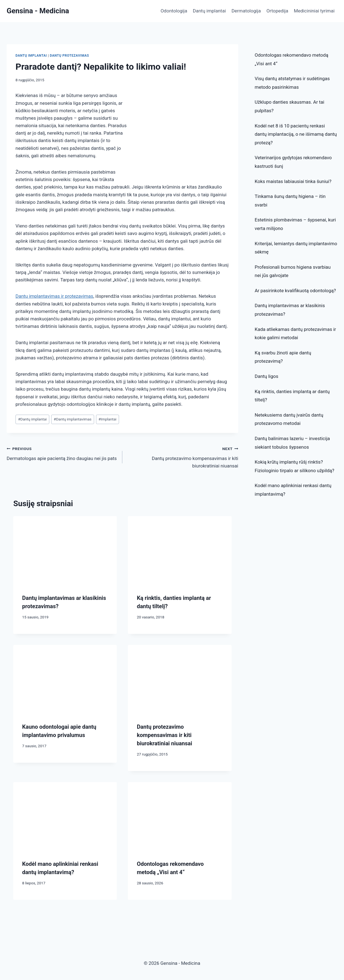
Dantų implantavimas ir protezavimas (54, 296)
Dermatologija (246, 11)
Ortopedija (277, 11)
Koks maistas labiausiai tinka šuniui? (293, 181)
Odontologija (174, 11)
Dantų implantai (209, 11)
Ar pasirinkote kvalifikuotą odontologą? (295, 291)
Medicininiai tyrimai (314, 11)
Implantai (108, 419)
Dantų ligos (266, 376)
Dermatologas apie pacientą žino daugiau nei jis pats (62, 453)
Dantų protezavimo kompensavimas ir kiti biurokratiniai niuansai (183, 457)
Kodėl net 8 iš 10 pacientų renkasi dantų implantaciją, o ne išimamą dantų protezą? (296, 134)
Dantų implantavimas (73, 419)
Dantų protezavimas (69, 56)
